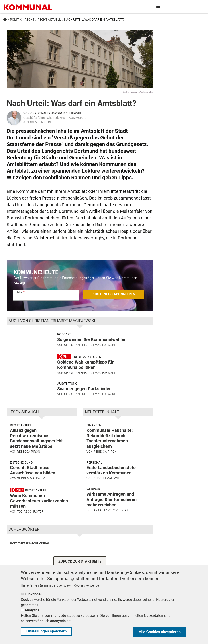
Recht (29, 20)
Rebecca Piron (28, 456)
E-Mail (19, 292)
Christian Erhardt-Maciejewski (56, 113)
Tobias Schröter (30, 516)
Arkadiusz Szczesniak (111, 514)
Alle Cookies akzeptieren (160, 632)
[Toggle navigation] (158, 8)
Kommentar (19, 547)
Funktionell (33, 594)
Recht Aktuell (49, 20)
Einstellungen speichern (46, 631)
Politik (16, 20)
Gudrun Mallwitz (31, 482)
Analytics (32, 610)
